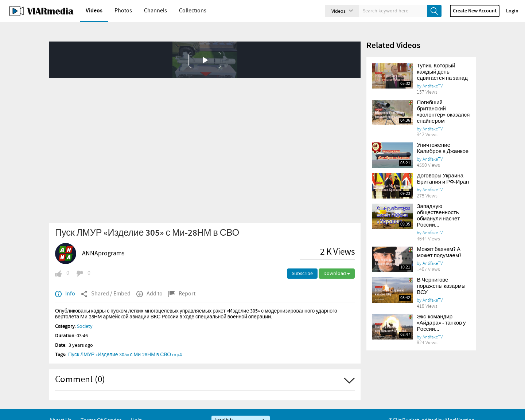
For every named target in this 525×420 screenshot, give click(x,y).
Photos (123, 11)
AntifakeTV (433, 74)
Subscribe (302, 261)
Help (137, 408)
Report (182, 282)
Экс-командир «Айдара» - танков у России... (441, 311)
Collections (193, 11)
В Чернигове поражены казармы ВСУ (441, 274)
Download (337, 261)
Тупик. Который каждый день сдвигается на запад (442, 60)
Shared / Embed (106, 282)
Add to (149, 282)
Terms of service (101, 408)
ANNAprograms (103, 241)
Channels (155, 11)
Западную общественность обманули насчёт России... (438, 203)
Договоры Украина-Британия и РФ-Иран (443, 167)
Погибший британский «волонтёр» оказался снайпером (443, 100)
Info (65, 282)
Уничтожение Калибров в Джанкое (443, 136)
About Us (60, 408)
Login (512, 11)
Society (85, 314)
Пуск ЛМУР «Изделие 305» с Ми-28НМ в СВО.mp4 (125, 342)
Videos (94, 11)
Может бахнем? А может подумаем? (439, 240)
